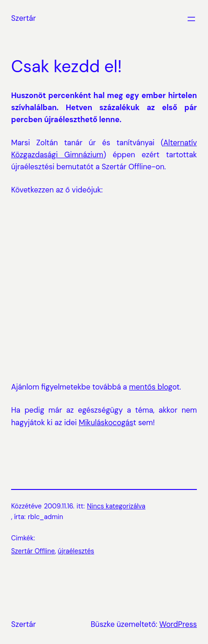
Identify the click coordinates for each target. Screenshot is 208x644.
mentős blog (151, 387)
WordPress (178, 624)
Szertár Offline (33, 551)
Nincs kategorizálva (116, 506)
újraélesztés (76, 551)
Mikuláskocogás (106, 423)
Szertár (23, 18)
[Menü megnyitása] (191, 19)
